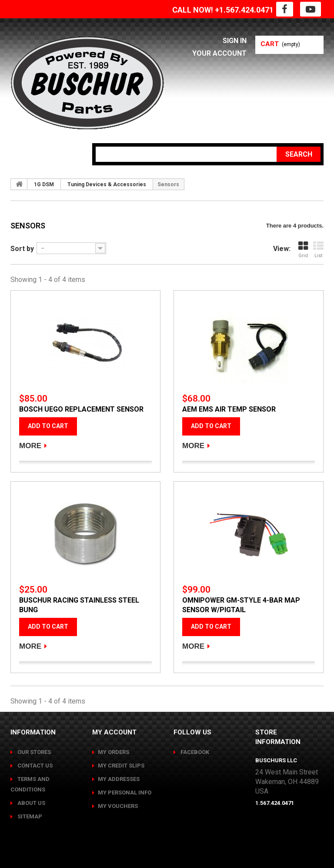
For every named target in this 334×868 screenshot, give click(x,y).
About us (31, 803)
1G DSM (44, 184)
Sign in (235, 41)
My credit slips (121, 766)
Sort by (22, 249)
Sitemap (29, 816)
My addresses (119, 779)
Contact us (34, 766)
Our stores (33, 752)
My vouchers (118, 806)
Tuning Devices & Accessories (107, 184)
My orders (114, 752)
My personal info (125, 793)
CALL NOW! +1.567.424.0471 (223, 10)
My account (114, 732)
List (318, 250)
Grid (303, 250)
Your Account (219, 53)
